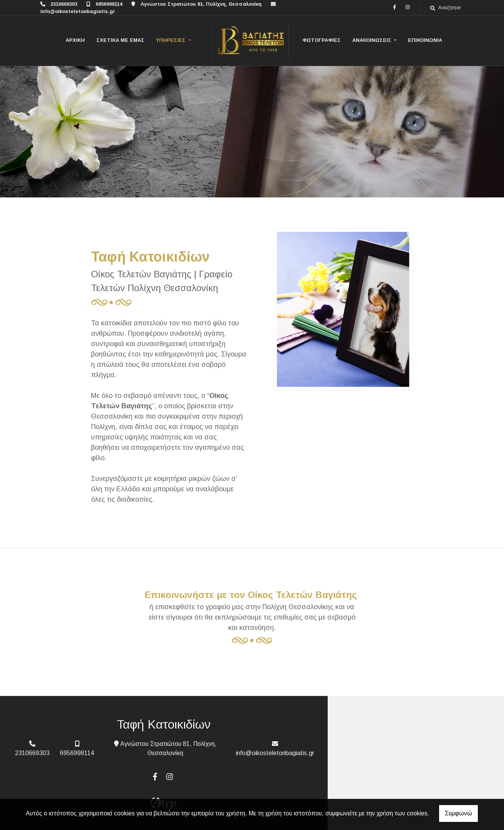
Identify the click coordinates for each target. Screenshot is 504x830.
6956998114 (109, 4)
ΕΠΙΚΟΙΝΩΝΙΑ (425, 40)
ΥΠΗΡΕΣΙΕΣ (172, 40)
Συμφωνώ (458, 813)
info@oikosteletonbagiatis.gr (78, 11)
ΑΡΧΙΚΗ (75, 40)
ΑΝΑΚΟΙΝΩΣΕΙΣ (373, 40)
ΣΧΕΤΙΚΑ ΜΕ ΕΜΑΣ (120, 40)
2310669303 (64, 4)
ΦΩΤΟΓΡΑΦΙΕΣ (322, 40)
